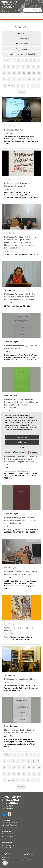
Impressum (26, 857)
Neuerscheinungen (21, 38)
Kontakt (5, 862)
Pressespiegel (21, 49)
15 (38, 67)
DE (19, 10)
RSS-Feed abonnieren (10, 860)
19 (19, 73)
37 (28, 86)
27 (19, 79)
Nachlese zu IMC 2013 (14, 130)
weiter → (21, 92)
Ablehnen (22, 442)
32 (5, 86)
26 (14, 79)
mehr (22, 447)
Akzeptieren (22, 437)
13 (28, 67)
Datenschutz (26, 860)
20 (24, 73)
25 (9, 79)
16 (4, 73)
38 (33, 86)
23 (39, 73)
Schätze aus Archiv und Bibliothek (21, 54)
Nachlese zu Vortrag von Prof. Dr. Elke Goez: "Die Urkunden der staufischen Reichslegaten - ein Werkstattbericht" (20, 297)
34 (13, 86)
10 (13, 67)
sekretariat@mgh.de (10, 825)
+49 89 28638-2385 (12, 823)
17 (9, 73)
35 (18, 86)
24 (4, 79)
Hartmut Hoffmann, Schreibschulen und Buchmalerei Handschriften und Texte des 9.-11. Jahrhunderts (21, 520)
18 (14, 73)
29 (29, 79)
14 (33, 67)
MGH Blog (6, 857)
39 (38, 86)
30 (34, 79)
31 (39, 79)
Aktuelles (22, 33)
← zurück (8, 60)
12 (23, 67)
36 (23, 86)
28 (24, 79)
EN (15, 10)
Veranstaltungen (22, 44)
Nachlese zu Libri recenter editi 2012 (19, 679)
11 (18, 67)
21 (29, 73)
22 (34, 73)
